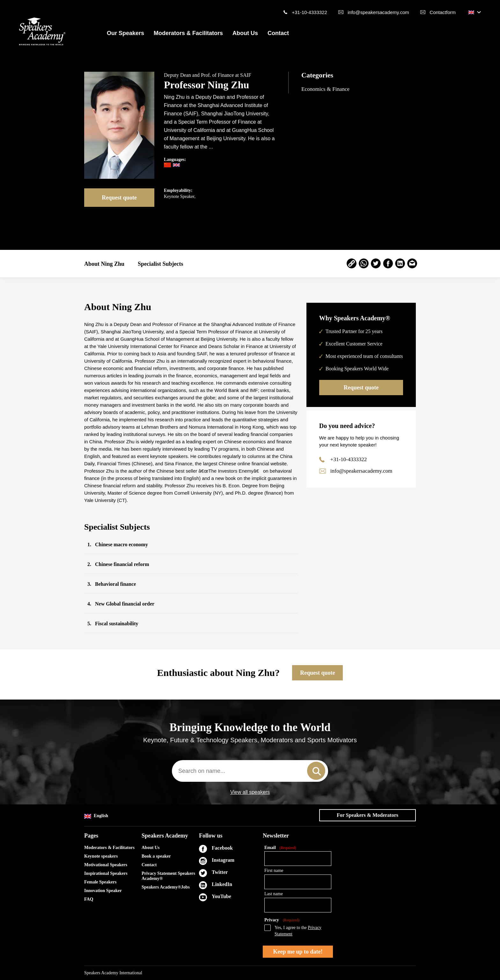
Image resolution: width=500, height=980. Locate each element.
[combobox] (250, 771)
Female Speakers (100, 882)
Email (280, 848)
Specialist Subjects (161, 264)
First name (274, 871)
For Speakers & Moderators (368, 815)
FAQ (89, 899)
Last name (274, 894)
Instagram (223, 860)
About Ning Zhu (104, 264)
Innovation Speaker (103, 891)
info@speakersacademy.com (378, 12)
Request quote (119, 198)
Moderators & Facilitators (188, 33)
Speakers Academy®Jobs (166, 887)
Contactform (443, 12)
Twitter (220, 872)
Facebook (222, 848)
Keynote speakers (101, 856)
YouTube (221, 896)
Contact (278, 33)
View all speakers (250, 792)
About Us (245, 33)
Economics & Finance (325, 89)
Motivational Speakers (106, 865)
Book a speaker (156, 856)
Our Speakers (125, 33)
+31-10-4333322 (309, 12)
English (96, 816)
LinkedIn (222, 884)
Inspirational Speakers (106, 873)
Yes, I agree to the (298, 931)
